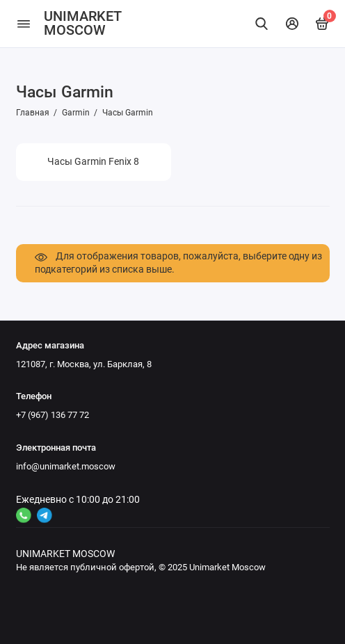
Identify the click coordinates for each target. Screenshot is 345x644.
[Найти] (262, 24)
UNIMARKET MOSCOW (82, 23)
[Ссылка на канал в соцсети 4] (24, 515)
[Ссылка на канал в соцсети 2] (45, 515)
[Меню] (24, 24)
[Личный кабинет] (292, 24)
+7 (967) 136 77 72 (53, 415)
